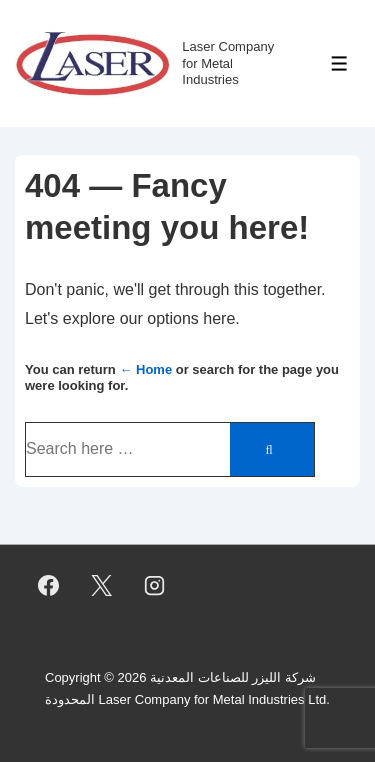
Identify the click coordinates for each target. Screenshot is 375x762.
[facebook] (49, 586)
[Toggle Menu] (339, 63)
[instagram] (155, 586)
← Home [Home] (145, 369)
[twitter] (102, 586)
